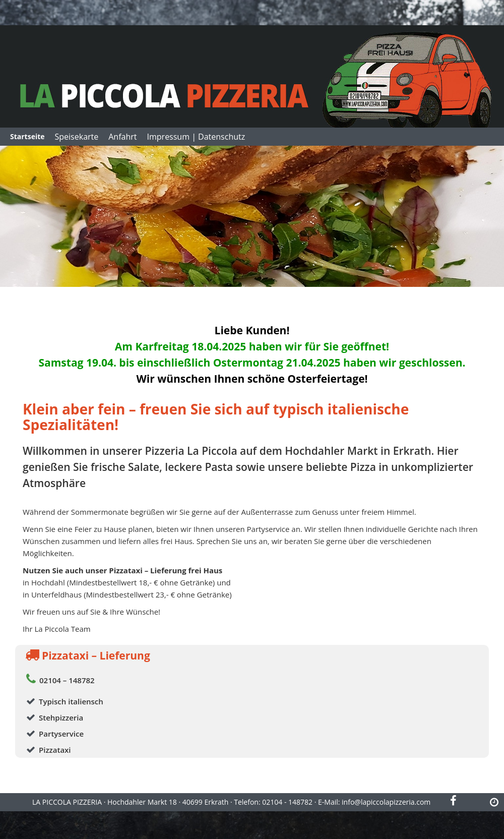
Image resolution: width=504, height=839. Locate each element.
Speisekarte (77, 137)
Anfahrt (122, 137)
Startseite (27, 136)
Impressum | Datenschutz (196, 137)
